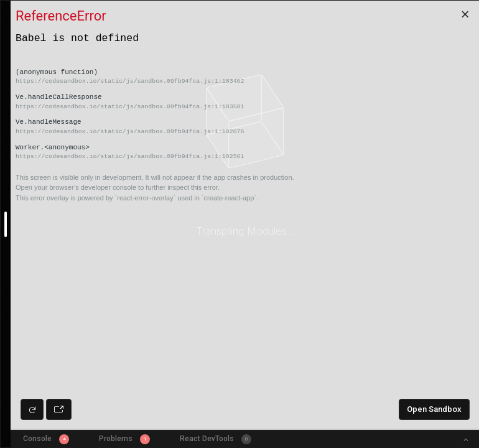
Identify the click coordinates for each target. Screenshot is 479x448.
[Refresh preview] (32, 409)
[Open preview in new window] (59, 409)
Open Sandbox (434, 409)
